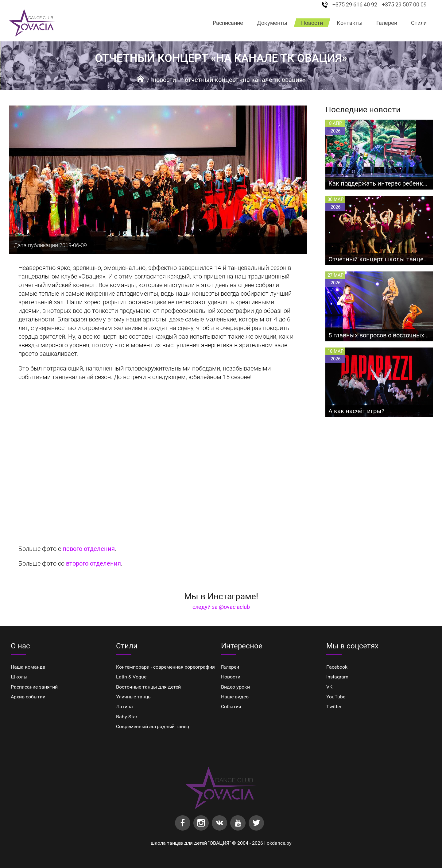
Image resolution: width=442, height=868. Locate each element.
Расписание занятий (34, 687)
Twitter (334, 707)
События (231, 707)
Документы (272, 23)
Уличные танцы (134, 697)
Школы (19, 677)
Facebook (337, 667)
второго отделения (93, 563)
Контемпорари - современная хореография (165, 667)
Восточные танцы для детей (148, 687)
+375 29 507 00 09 (404, 5)
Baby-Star (127, 717)
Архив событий (28, 697)
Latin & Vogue (131, 677)
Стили (419, 23)
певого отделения (89, 549)
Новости (312, 23)
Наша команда (28, 667)
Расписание (228, 23)
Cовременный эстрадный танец (153, 726)
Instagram (337, 677)
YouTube (336, 697)
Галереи (387, 23)
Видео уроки (235, 687)
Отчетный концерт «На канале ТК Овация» (245, 80)
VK (329, 687)
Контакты (350, 23)
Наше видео (235, 697)
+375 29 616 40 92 (355, 5)
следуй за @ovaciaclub (221, 607)
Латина (124, 707)
